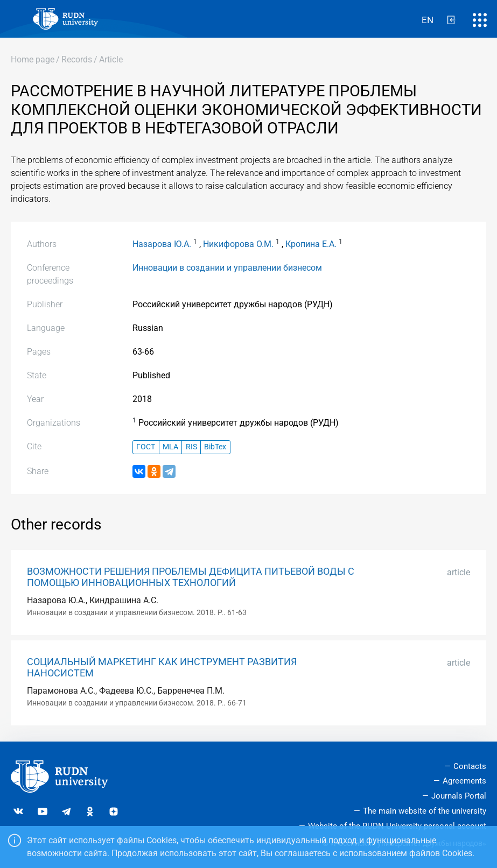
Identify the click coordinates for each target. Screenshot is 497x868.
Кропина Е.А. (311, 244)
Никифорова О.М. (238, 244)
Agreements (464, 781)
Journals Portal (459, 796)
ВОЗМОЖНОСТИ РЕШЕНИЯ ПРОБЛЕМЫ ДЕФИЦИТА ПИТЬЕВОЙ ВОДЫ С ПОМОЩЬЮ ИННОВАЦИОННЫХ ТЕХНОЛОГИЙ (191, 577)
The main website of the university (425, 811)
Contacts (470, 766)
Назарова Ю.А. (162, 244)
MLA (170, 447)
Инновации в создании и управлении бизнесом (227, 268)
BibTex (215, 447)
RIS (191, 447)
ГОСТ (146, 447)
